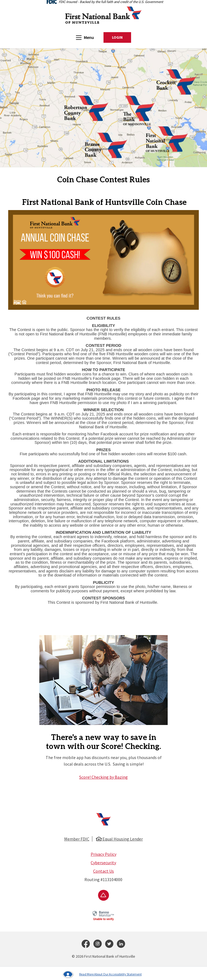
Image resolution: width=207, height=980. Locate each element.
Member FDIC (77, 839)
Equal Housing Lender (119, 839)
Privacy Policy (104, 854)
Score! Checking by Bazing (104, 777)
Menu (85, 37)
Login (122, 38)
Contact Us (104, 871)
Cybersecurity (103, 863)
